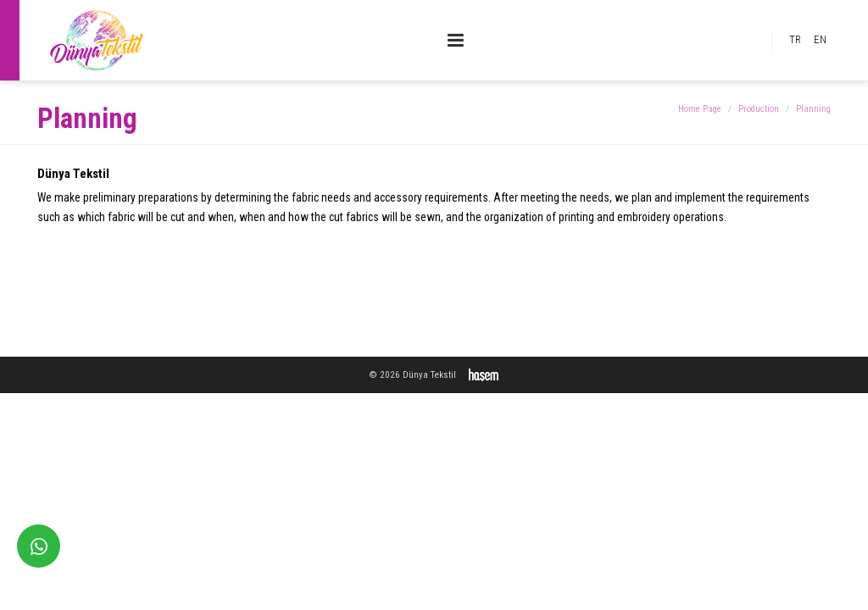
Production (759, 109)
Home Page (700, 109)
